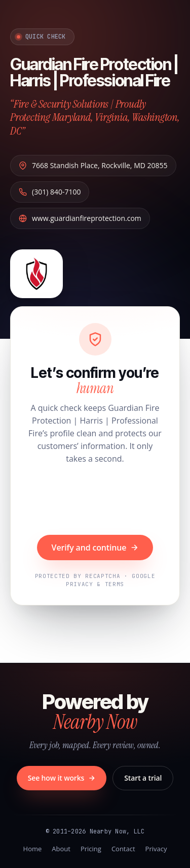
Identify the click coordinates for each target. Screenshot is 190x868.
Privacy (156, 849)
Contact (123, 849)
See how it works (62, 778)
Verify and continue (95, 548)
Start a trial (143, 778)
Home (33, 849)
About (61, 849)
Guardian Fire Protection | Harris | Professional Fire (94, 72)
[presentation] (95, 501)
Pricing (91, 849)
